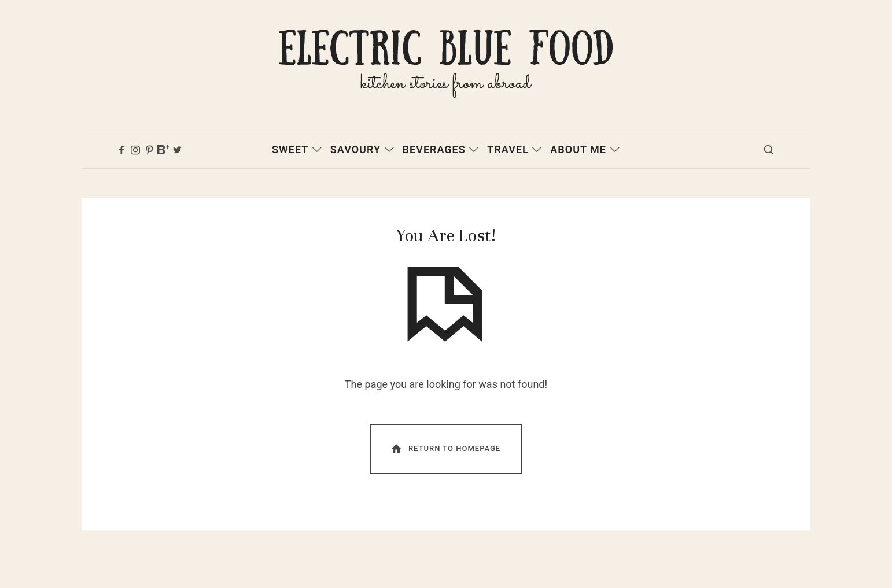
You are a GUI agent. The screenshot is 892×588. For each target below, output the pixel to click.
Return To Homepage (445, 456)
